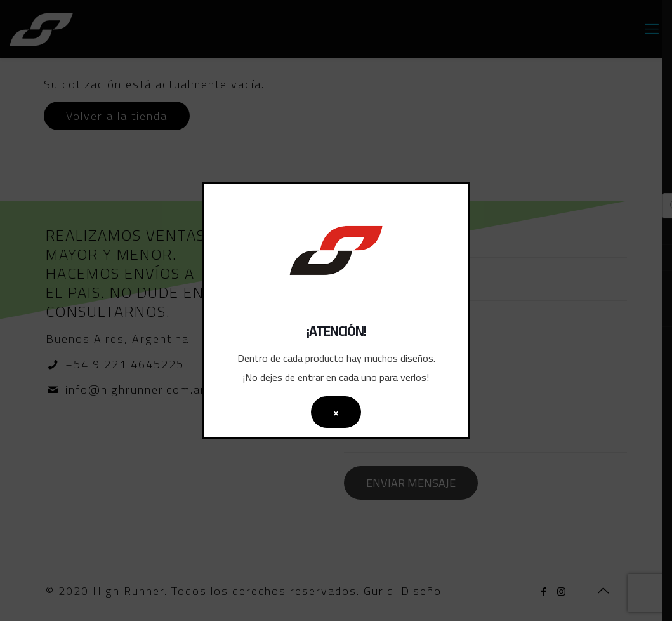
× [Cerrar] (336, 412)
